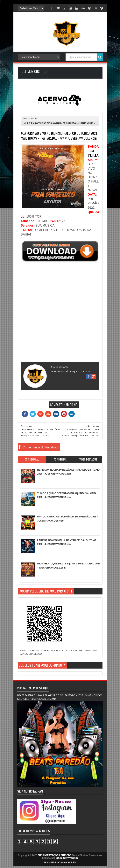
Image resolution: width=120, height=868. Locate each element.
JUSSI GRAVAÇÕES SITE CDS (55, 855)
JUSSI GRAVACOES (67, 858)
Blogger (75, 77)
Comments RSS (67, 863)
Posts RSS (50, 863)
